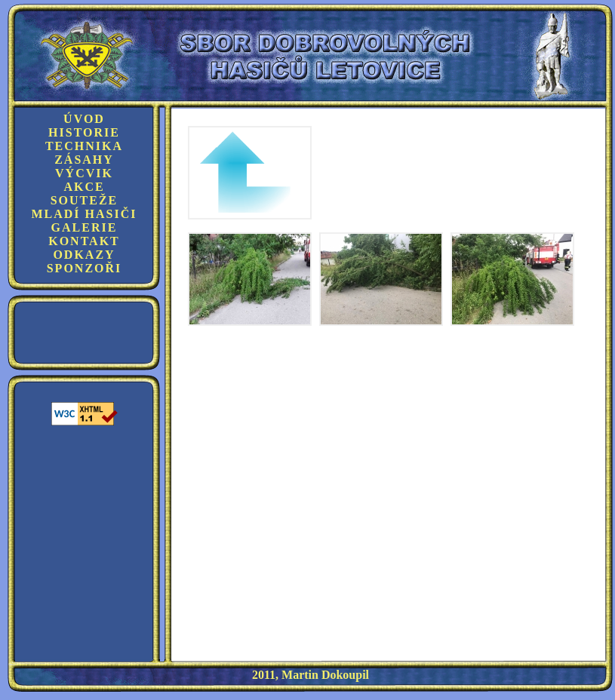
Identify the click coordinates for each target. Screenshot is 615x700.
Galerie (85, 227)
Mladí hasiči (84, 214)
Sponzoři (85, 268)
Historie (84, 132)
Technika (84, 146)
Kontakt (84, 241)
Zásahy (84, 160)
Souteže (85, 200)
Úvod (84, 119)
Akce (84, 187)
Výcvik (84, 173)
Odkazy (84, 255)
